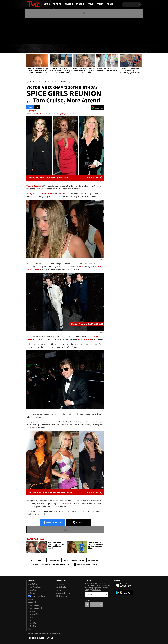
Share (52, 522)
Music (95, 564)
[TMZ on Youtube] (35, 31)
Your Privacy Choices (37, 596)
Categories (31, 611)
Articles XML (32, 602)
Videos (85, 49)
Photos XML (32, 626)
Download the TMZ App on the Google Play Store (124, 593)
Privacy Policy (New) (34, 587)
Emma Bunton (94, 560)
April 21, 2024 (64, 114)
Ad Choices (31, 593)
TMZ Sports (46, 564)
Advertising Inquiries (63, 593)
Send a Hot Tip (61, 587)
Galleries (31, 617)
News (32, 49)
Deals (132, 49)
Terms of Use (32, 590)
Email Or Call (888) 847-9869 (51, 40)
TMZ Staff (32, 111)
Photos (67, 49)
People (30, 620)
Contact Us (60, 584)
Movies (35, 564)
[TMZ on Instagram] (39, 31)
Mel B (66, 560)
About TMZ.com (33, 584)
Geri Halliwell (54, 560)
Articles (30, 599)
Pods (101, 49)
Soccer (71, 564)
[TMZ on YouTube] (97, 605)
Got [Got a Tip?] (33, 40)
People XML (32, 623)
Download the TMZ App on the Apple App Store (124, 585)
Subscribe (106, 594)
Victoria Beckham (38, 560)
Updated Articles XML (35, 608)
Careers (59, 590)
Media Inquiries (62, 596)
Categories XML (33, 614)
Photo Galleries (83, 564)
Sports (48, 49)
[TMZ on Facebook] (28, 31)
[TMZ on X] (31, 31)
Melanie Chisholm (78, 560)
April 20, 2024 (38, 114)
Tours (116, 49)
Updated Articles (33, 605)
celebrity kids (59, 564)
